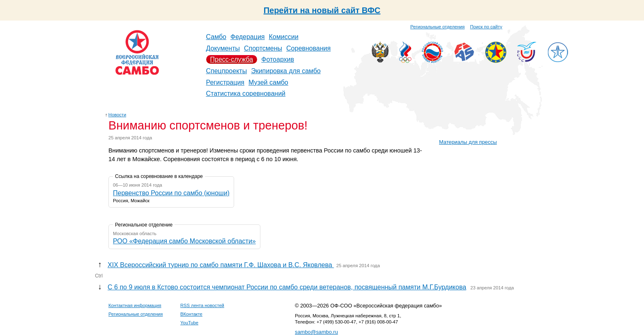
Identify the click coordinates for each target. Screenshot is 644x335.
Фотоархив (278, 59)
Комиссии (284, 37)
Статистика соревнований (246, 94)
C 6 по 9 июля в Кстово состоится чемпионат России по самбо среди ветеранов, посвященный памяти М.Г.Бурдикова (287, 287)
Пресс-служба (232, 59)
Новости (117, 115)
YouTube (189, 323)
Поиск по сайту (486, 27)
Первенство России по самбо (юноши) (171, 193)
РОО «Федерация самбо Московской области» (184, 241)
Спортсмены (263, 48)
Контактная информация (135, 305)
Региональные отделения (437, 27)
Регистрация (225, 82)
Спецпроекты (227, 71)
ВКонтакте (191, 314)
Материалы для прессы (468, 142)
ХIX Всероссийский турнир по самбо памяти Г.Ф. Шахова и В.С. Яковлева (221, 265)
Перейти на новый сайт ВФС (322, 10)
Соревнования (308, 48)
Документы (223, 48)
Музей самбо (268, 82)
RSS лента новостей (202, 305)
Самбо (216, 37)
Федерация (248, 37)
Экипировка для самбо (286, 71)
